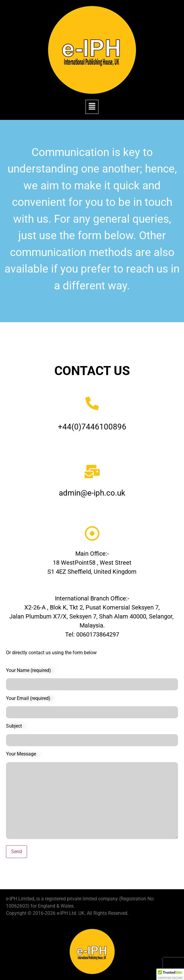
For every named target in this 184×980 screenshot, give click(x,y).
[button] (92, 107)
